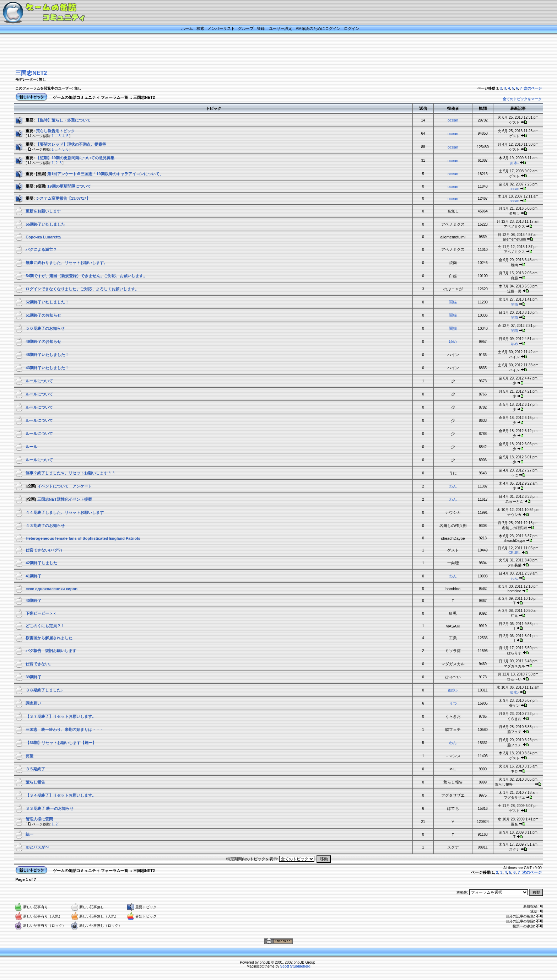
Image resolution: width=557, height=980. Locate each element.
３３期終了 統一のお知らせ (50, 808)
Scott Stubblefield (295, 966)
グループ (246, 28)
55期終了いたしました (45, 224)
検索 (200, 28)
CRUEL (514, 553)
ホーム (187, 28)
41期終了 (34, 576)
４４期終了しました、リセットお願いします (65, 512)
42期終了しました (41, 563)
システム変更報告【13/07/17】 (63, 198)
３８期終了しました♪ (44, 690)
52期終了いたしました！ (47, 302)
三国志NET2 (31, 73)
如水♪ (515, 163)
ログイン (352, 28)
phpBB (265, 962)
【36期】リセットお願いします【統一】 (61, 743)
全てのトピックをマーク (522, 99)
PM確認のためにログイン (318, 28)
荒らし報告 (41, 782)
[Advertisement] (270, 52)
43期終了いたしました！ (47, 368)
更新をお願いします (43, 211)
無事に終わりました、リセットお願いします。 (67, 263)
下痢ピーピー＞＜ (41, 613)
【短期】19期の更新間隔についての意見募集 (75, 158)
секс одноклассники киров (52, 589)
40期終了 (34, 601)
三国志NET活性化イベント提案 (65, 499)
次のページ (533, 88)
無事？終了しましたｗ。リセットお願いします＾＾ (71, 473)
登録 (261, 28)
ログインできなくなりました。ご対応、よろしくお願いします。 (82, 289)
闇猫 (453, 302)
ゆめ (453, 341)
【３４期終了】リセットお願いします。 (61, 795)
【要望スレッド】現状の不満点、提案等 (71, 144)
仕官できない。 (39, 664)
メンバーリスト (221, 28)
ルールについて (39, 381)
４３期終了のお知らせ (45, 526)
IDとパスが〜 (37, 847)
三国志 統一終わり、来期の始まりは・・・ (65, 729)
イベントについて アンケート (65, 486)
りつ (453, 703)
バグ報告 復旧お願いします (51, 651)
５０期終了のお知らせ (45, 328)
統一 (29, 834)
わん (453, 486)
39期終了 (34, 677)
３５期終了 (35, 769)
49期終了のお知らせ (43, 341)
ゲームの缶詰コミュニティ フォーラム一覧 (91, 97)
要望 (29, 756)
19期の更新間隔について (69, 186)
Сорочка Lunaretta (43, 237)
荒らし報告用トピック (55, 131)
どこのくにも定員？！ (45, 626)
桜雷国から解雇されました (49, 638)
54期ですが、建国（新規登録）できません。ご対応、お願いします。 (86, 276)
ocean (453, 120)
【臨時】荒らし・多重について (63, 120)
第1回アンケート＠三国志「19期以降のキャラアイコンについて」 (105, 174)
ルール (31, 447)
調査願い (33, 703)
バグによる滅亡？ (41, 249)
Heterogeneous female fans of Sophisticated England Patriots (83, 538)
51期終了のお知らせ (43, 315)
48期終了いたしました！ (47, 355)
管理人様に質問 (39, 819)
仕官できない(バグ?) (44, 550)
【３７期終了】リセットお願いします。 (61, 716)
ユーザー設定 (281, 28)
